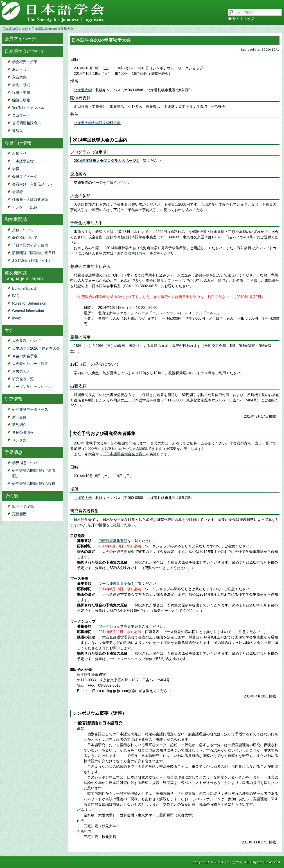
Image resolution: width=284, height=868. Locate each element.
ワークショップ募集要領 (118, 626)
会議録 (18, 192)
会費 (16, 169)
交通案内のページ (88, 183)
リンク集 (19, 440)
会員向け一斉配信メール (32, 184)
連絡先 (18, 131)
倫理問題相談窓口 (27, 123)
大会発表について (27, 341)
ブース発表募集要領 (115, 584)
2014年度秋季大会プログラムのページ (105, 161)
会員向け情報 (18, 143)
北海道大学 (83, 90)
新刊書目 (19, 417)
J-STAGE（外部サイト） (32, 261)
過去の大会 (21, 371)
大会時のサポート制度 (30, 364)
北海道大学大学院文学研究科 (97, 123)
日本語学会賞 (23, 161)
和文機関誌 (16, 219)
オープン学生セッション (32, 387)
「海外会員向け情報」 (131, 253)
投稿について (23, 230)
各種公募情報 (23, 432)
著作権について (25, 238)
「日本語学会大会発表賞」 (124, 454)
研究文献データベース (30, 409)
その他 (11, 496)
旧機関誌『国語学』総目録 (34, 253)
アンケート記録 (25, 207)
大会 (25, 29)
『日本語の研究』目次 (30, 245)
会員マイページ (20, 39)
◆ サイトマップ (241, 19)
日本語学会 (10, 29)
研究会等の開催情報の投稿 (34, 484)
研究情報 (14, 399)
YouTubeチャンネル (28, 108)
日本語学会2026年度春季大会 (36, 348)
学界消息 (14, 452)
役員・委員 (21, 92)
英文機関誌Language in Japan (24, 276)
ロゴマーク (21, 115)
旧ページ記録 (23, 506)
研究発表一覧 (23, 379)
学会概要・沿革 (25, 62)
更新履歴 (19, 514)
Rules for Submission (29, 303)
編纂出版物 (21, 100)
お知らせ (19, 154)
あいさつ (19, 69)
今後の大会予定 (25, 356)
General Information (28, 311)
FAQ (16, 296)
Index (17, 318)
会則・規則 (21, 85)
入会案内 (19, 77)
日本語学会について (25, 51)
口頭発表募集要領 (113, 541)
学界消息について (27, 463)
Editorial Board (24, 288)
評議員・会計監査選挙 (30, 199)
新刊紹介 (19, 425)
